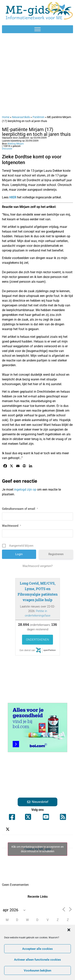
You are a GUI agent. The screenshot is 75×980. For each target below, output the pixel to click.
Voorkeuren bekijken (37, 971)
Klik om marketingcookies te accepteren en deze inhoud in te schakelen (38, 849)
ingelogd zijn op (25, 490)
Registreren (56, 554)
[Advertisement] (37, 74)
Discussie (7, 149)
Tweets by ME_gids (37, 849)
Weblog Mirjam (16, 144)
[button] (69, 930)
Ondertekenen (37, 640)
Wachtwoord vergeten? (37, 566)
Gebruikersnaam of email (20, 509)
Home (6, 117)
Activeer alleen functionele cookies (37, 960)
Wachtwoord (12, 526)
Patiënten (38, 117)
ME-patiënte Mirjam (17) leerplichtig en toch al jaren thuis (36, 132)
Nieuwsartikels (21, 117)
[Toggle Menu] (37, 29)
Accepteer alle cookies (37, 949)
